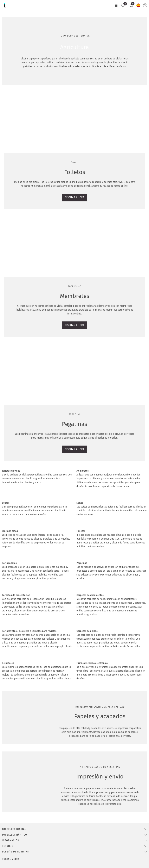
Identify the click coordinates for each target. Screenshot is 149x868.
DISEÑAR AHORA (14, 164)
